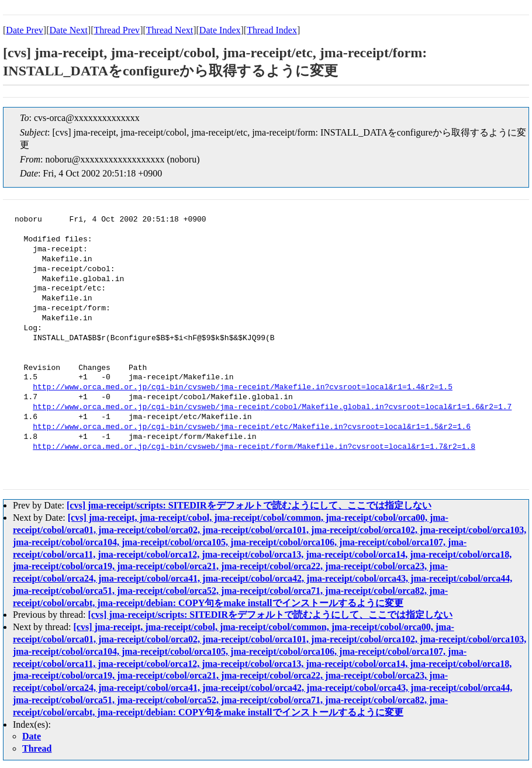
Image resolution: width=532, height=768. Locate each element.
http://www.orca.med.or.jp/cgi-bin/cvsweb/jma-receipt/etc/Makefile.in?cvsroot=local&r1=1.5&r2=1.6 (252, 427)
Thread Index (272, 30)
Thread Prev (117, 30)
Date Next (69, 30)
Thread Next (170, 30)
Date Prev (25, 30)
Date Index (220, 30)
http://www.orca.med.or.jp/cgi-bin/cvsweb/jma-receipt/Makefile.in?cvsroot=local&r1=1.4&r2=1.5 (243, 388)
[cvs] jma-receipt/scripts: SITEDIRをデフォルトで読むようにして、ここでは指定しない (249, 505)
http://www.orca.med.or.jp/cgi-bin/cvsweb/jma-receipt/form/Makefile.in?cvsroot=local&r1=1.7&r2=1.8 (254, 447)
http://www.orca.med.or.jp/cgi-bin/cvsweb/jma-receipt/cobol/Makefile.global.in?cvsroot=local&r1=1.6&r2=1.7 (272, 407)
